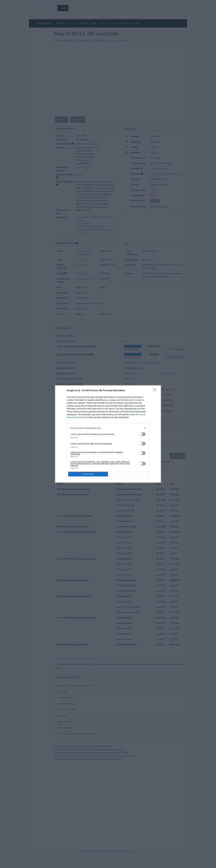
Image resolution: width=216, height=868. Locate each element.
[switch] (142, 434)
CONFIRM (88, 474)
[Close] (156, 391)
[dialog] (108, 434)
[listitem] (108, 428)
